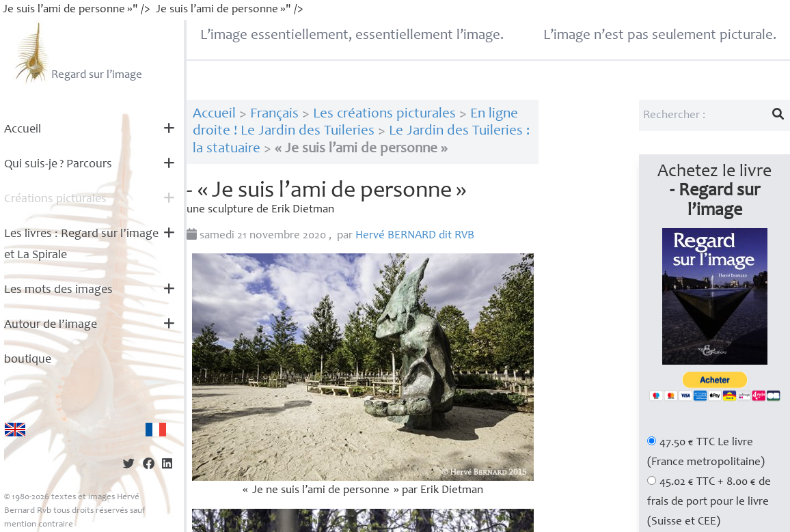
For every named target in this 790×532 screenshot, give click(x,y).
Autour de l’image (51, 325)
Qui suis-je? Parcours (58, 165)
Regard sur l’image (77, 53)
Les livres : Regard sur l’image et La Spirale (81, 245)
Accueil (23, 130)
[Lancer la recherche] (778, 115)
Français (274, 114)
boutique (28, 360)
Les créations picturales (384, 114)
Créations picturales (55, 199)
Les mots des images (58, 290)
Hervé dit (415, 236)
